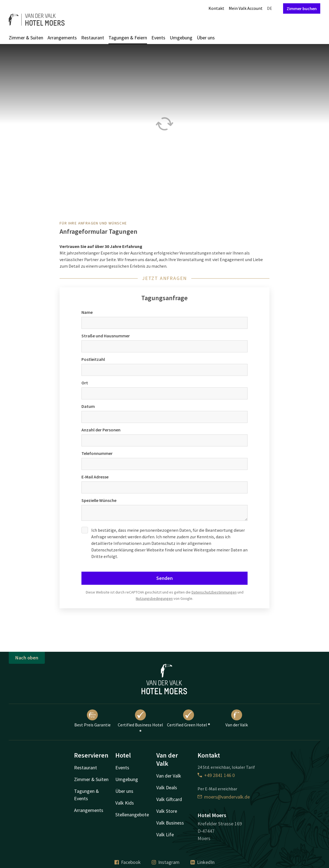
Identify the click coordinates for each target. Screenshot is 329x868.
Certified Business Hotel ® (140, 722)
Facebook (128, 862)
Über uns (206, 38)
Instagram (166, 862)
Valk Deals (167, 787)
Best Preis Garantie (92, 718)
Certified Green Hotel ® (189, 718)
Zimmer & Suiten (26, 38)
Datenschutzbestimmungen (214, 592)
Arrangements (62, 38)
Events (158, 38)
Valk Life (165, 835)
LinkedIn (202, 862)
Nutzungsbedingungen (154, 598)
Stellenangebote (132, 815)
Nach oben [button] (27, 658)
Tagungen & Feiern (128, 38)
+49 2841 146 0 (216, 775)
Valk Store (167, 811)
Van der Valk (237, 718)
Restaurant (93, 38)
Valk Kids (125, 803)
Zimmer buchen (302, 8)
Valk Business (170, 823)
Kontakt (216, 8)
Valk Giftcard (169, 799)
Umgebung (181, 38)
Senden (164, 578)
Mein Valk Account (246, 8)
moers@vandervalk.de (224, 797)
